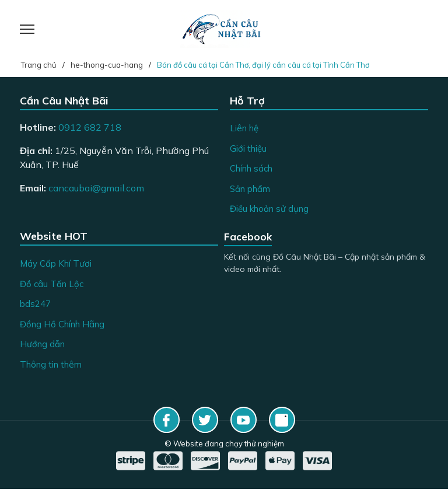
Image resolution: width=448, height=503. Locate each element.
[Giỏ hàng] (416, 29)
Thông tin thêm (51, 364)
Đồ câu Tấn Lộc (52, 284)
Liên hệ (244, 128)
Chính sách (251, 168)
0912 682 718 (90, 127)
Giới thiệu (248, 149)
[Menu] (42, 29)
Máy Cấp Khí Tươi (56, 263)
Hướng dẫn (42, 344)
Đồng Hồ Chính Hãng (62, 324)
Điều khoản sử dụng (269, 209)
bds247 (35, 304)
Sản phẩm (250, 189)
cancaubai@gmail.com (96, 188)
